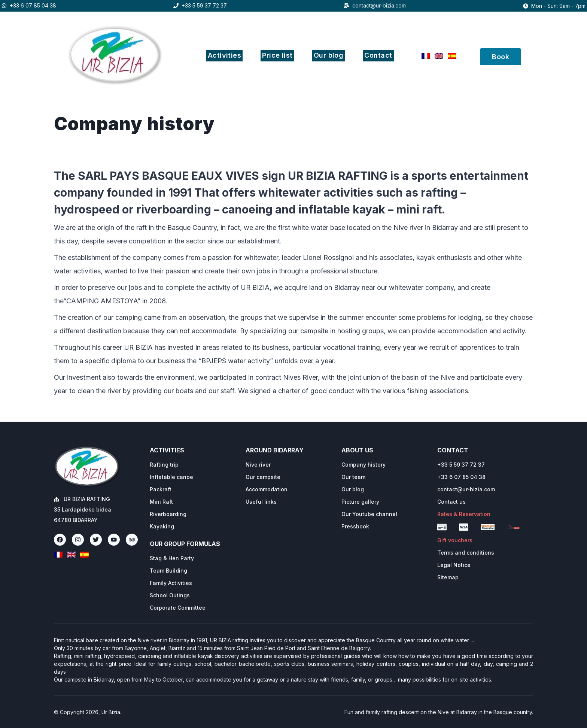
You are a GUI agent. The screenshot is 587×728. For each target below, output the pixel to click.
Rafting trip (164, 465)
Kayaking (162, 526)
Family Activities (171, 583)
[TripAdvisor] (132, 540)
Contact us (451, 502)
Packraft (161, 489)
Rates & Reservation (464, 514)
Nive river (258, 465)
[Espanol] (452, 56)
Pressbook (355, 526)
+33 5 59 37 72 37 (204, 5)
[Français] (426, 56)
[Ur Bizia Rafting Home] (88, 467)
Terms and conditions (466, 553)
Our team (353, 477)
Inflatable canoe (171, 477)
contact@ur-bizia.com (379, 5)
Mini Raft (161, 502)
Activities (225, 55)
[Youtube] (114, 540)
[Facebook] (60, 540)
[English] (439, 56)
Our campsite (263, 477)
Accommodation (267, 489)
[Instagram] (78, 540)
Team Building (168, 571)
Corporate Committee (178, 608)
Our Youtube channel (369, 514)
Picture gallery (360, 502)
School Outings (170, 595)
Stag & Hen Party (172, 558)
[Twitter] (96, 540)
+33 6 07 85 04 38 (33, 5)
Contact (378, 55)
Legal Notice (454, 565)
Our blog (329, 55)
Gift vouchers (455, 540)
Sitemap (448, 577)
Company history (364, 465)
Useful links (261, 502)
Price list (277, 55)
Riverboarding (168, 514)
